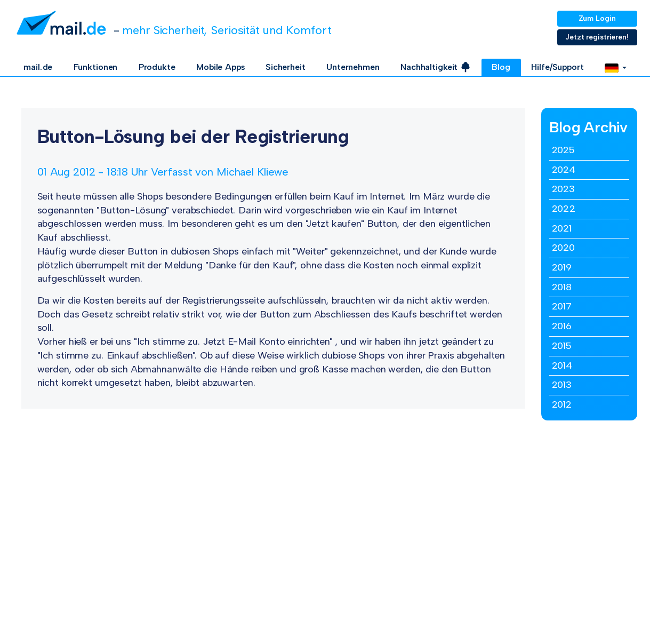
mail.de (38, 67)
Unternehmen (353, 67)
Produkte (157, 67)
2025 (563, 150)
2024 (564, 170)
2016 (562, 326)
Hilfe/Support (557, 67)
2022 (564, 209)
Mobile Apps (220, 67)
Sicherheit (286, 67)
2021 (562, 228)
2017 (562, 306)
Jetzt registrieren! (597, 37)
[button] (615, 67)
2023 (564, 189)
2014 (562, 365)
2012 (562, 404)
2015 (562, 346)
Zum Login (597, 18)
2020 (564, 248)
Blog (501, 67)
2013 (562, 385)
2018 (562, 287)
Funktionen (96, 67)
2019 (562, 267)
